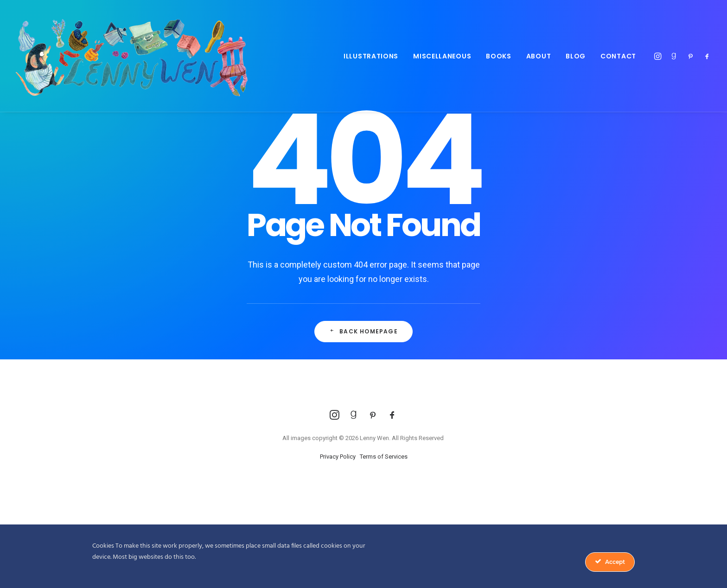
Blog (576, 56)
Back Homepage (363, 331)
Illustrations (371, 56)
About (539, 56)
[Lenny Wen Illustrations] (132, 56)
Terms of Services (384, 457)
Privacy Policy (338, 457)
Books (499, 56)
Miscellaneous (442, 56)
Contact (618, 56)
